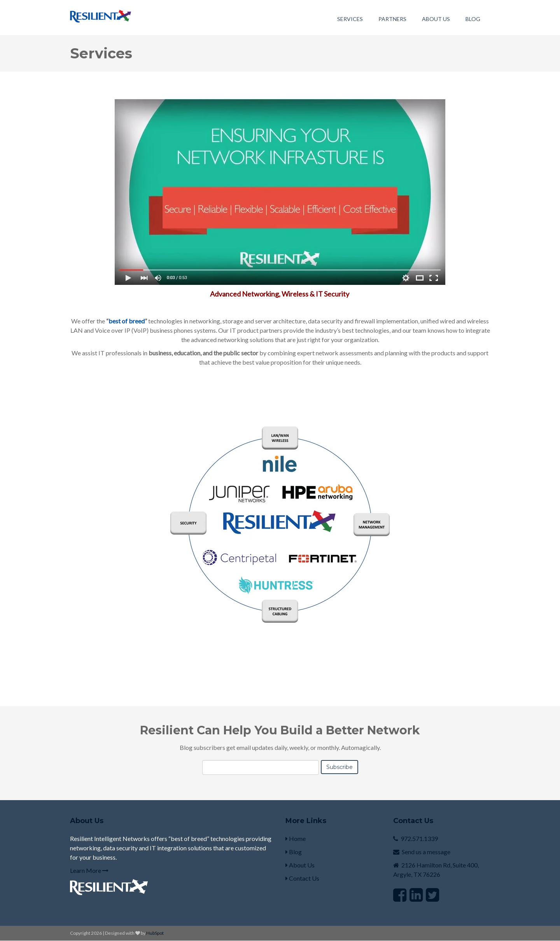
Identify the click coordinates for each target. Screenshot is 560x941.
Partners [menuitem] (392, 19)
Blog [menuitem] (473, 19)
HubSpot (155, 933)
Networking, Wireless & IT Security (296, 294)
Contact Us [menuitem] (302, 878)
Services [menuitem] (350, 19)
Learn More (89, 870)
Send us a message (426, 852)
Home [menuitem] (296, 838)
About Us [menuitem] (436, 19)
